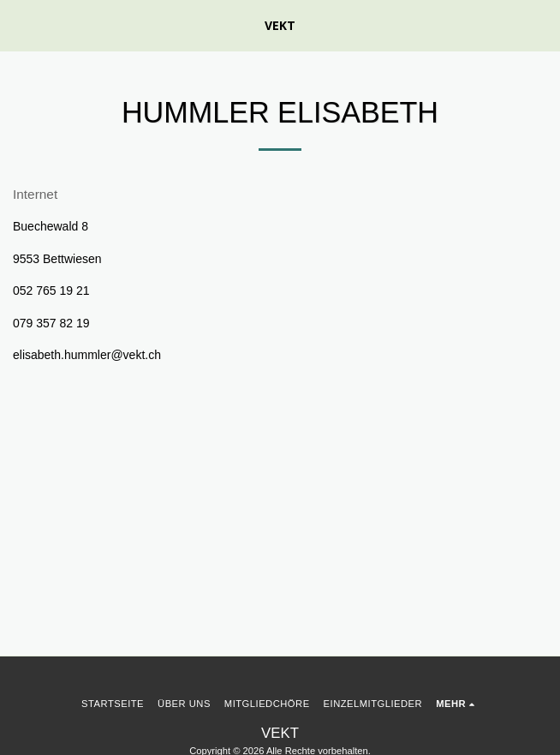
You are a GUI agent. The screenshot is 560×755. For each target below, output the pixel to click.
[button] (19, 25)
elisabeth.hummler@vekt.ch (87, 355)
